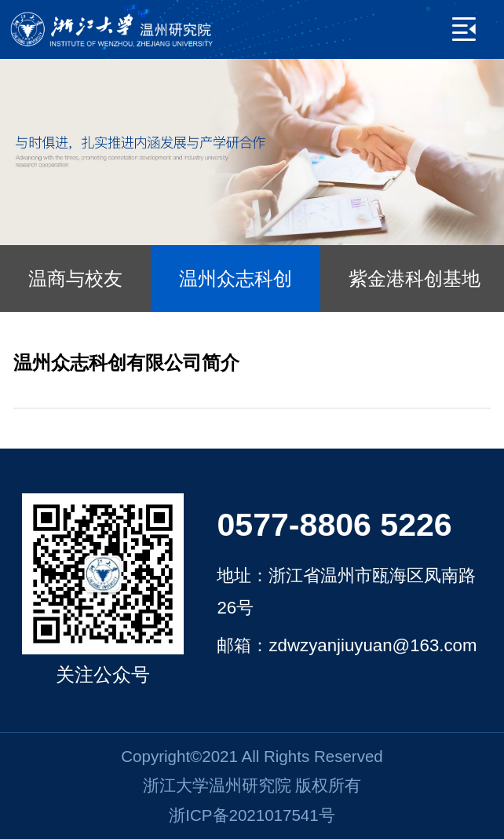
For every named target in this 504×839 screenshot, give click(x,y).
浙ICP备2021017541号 (252, 815)
